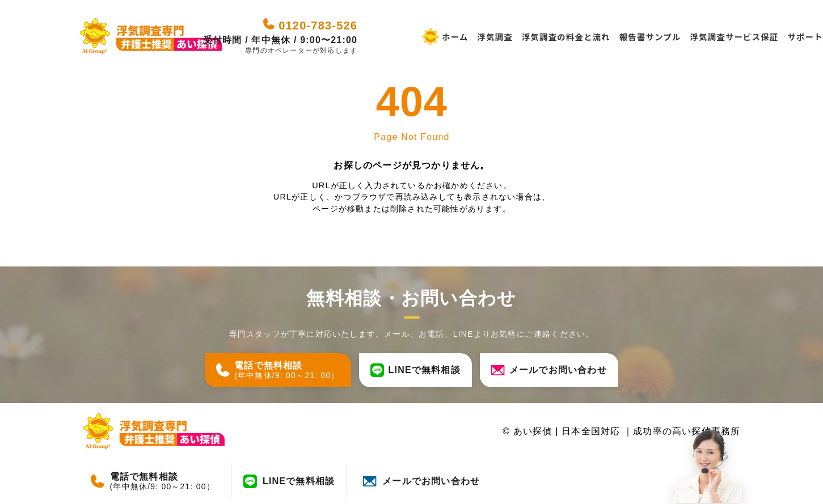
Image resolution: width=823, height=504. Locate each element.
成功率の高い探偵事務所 (687, 431)
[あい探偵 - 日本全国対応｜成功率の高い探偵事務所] (151, 37)
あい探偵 (533, 431)
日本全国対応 (592, 431)
